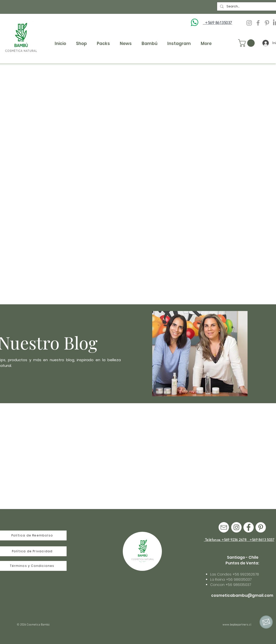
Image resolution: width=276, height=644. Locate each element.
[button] (247, 43)
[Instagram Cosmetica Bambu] (249, 23)
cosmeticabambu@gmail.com (242, 595)
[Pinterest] (267, 23)
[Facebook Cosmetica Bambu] (258, 23)
